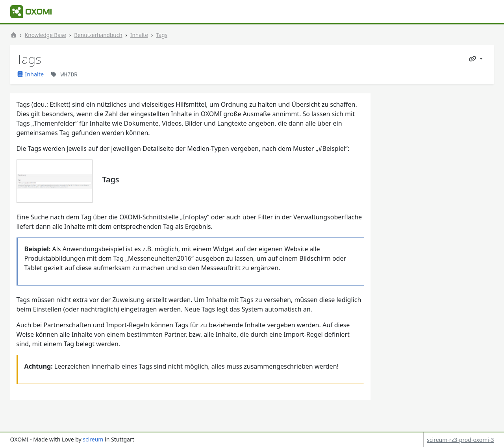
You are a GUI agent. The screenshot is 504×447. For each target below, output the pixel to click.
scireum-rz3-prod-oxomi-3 (460, 440)
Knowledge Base (45, 35)
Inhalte (139, 35)
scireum (93, 439)
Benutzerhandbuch (98, 35)
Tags (162, 35)
